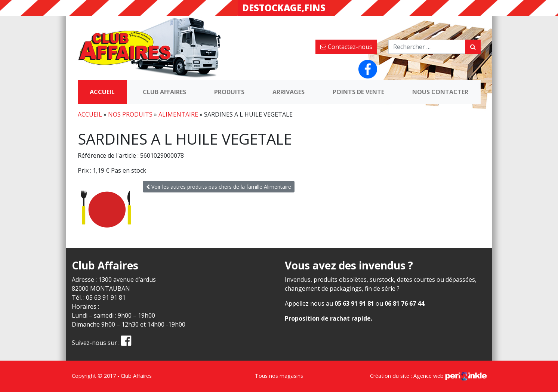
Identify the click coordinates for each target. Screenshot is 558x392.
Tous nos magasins (279, 376)
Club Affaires (164, 92)
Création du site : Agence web (428, 376)
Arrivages (289, 92)
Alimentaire (178, 114)
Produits (229, 92)
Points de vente (358, 92)
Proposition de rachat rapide (328, 318)
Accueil (102, 92)
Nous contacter (440, 92)
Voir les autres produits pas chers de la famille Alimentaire (219, 187)
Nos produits (130, 114)
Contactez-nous (346, 47)
